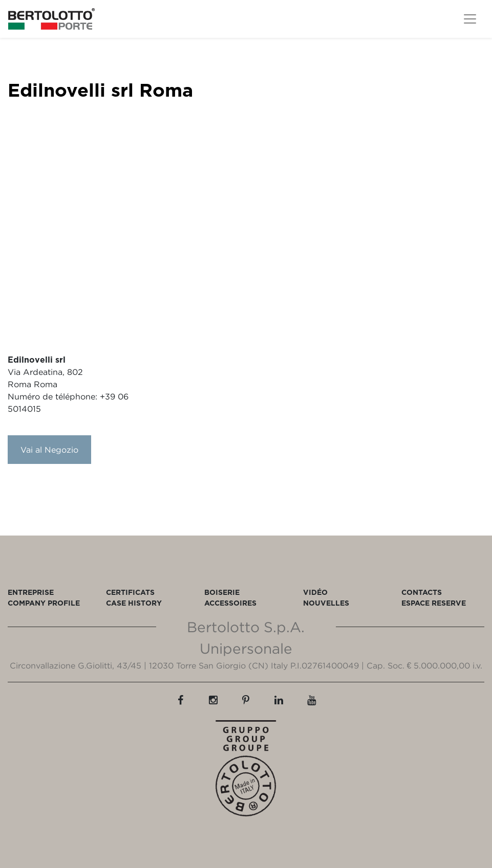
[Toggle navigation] (470, 19)
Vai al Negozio (49, 450)
